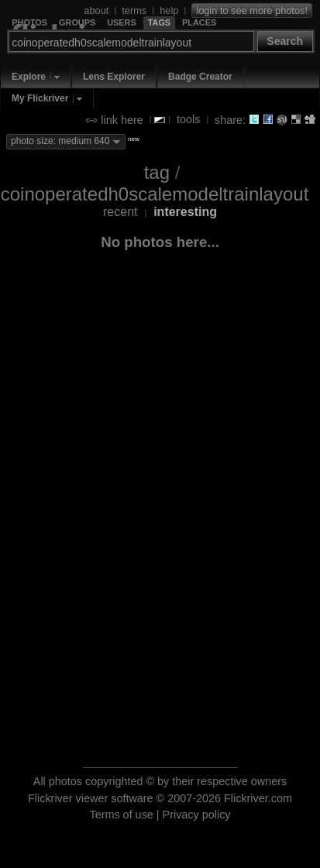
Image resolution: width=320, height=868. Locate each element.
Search (285, 41)
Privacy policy (197, 815)
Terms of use (121, 815)
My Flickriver (40, 98)
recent (120, 212)
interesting (185, 212)
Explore (29, 77)
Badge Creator (200, 77)
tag (157, 172)
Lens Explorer (114, 77)
